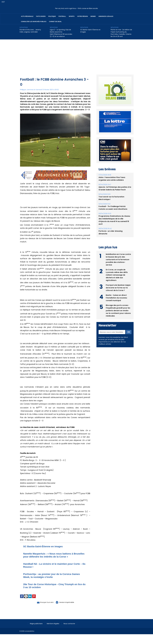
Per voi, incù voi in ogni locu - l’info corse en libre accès (76, 8)
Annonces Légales (106, 16)
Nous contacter (71, 623)
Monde (93, 16)
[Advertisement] (76, 55)
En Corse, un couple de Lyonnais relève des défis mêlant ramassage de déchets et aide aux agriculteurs (117, 275)
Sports (72, 16)
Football (62, 16)
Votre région (83, 16)
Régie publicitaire (37, 623)
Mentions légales (54, 623)
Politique (52, 16)
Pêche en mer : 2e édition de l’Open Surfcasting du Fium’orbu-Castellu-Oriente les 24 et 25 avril (121, 33)
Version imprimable (66, 602)
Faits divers (41, 16)
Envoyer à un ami (44, 602)
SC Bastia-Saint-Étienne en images (90, 31)
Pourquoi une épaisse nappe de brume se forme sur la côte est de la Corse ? (118, 288)
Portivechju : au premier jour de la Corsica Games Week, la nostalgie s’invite (53, 575)
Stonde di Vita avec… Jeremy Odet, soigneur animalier (30, 31)
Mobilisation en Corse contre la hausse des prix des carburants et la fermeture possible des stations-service (118, 259)
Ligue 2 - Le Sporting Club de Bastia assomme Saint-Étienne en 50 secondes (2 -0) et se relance (61, 33)
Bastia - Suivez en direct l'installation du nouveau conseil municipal (116, 298)
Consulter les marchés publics (34, 22)
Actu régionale (27, 16)
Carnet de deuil (55, 22)
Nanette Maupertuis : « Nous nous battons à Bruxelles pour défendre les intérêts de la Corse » (53, 555)
